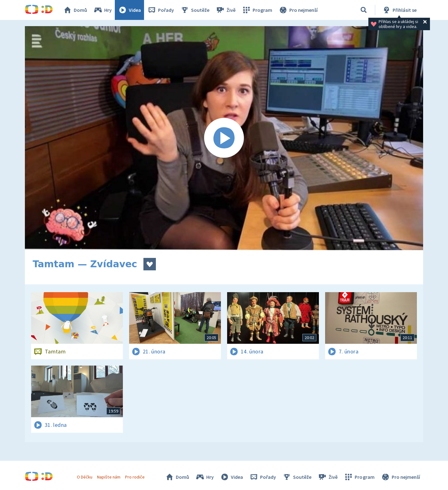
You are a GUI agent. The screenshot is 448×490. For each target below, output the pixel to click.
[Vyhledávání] (364, 10)
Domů (75, 10)
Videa (129, 10)
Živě (226, 10)
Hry (103, 10)
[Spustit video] (224, 138)
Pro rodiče (135, 477)
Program (257, 10)
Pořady (161, 10)
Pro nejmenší (298, 10)
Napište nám (109, 477)
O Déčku (85, 477)
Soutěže (195, 10)
